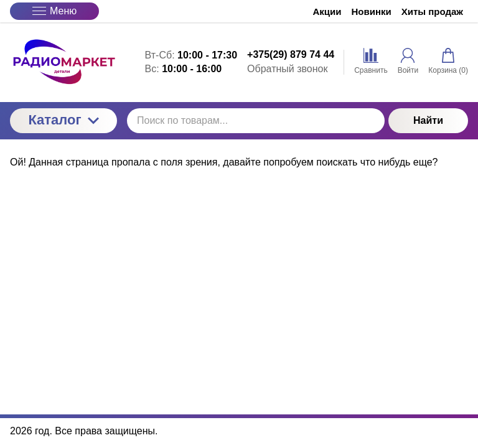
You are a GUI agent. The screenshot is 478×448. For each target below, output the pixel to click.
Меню (54, 11)
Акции (327, 12)
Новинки (372, 12)
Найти (428, 120)
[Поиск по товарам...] (256, 121)
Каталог (63, 120)
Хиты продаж (432, 12)
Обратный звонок (287, 69)
